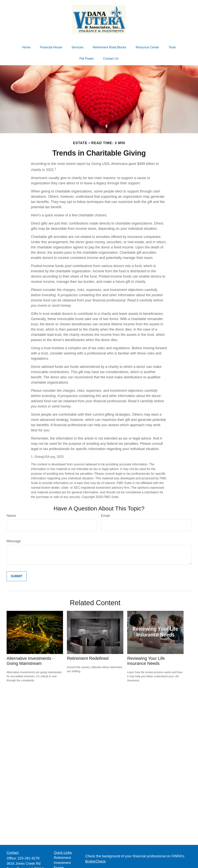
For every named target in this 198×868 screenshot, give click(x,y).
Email (105, 516)
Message (14, 541)
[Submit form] (17, 576)
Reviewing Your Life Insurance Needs (146, 661)
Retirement (62, 858)
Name (11, 516)
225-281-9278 (29, 858)
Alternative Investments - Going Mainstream (30, 661)
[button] (26, 47)
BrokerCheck (95, 861)
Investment (62, 863)
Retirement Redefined (88, 658)
